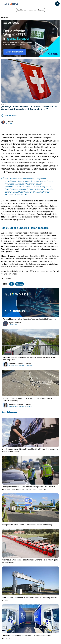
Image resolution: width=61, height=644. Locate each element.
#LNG (12, 284)
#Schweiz (19, 284)
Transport (32, 10)
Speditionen (21, 10)
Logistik (41, 10)
